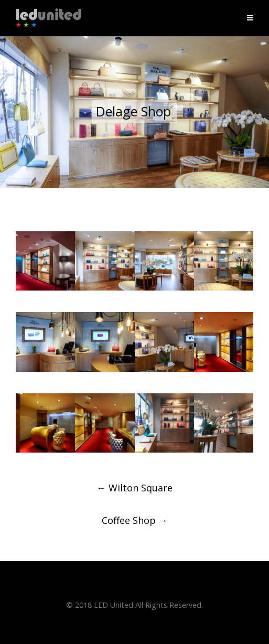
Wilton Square (134, 488)
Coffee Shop (135, 520)
